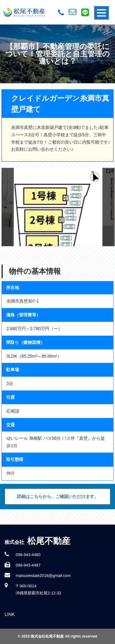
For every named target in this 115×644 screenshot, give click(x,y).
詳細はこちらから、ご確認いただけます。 (58, 496)
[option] (58, 207)
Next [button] (109, 207)
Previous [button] (8, 207)
